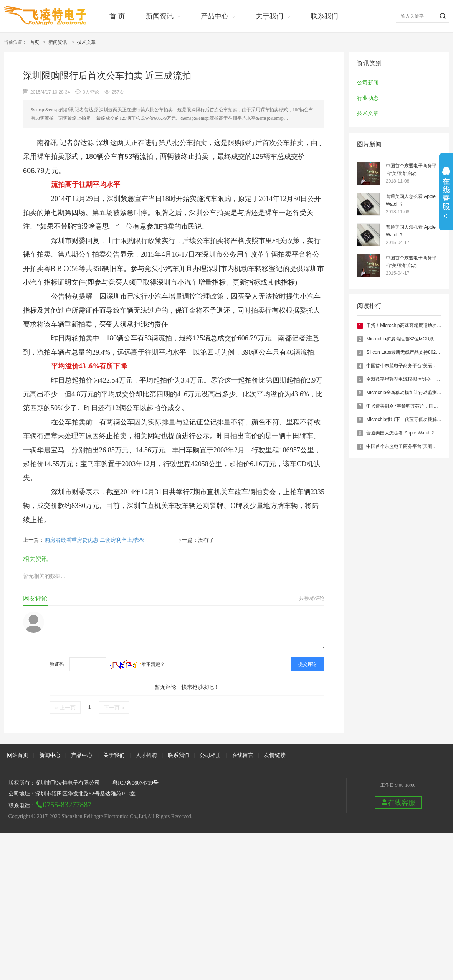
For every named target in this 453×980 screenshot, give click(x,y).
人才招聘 (146, 755)
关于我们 (269, 16)
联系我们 (324, 16)
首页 (35, 42)
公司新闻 (368, 83)
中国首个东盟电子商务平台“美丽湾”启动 (411, 170)
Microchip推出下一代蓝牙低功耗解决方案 (408, 419)
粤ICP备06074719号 (136, 783)
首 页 (117, 16)
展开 (446, 193)
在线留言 (243, 755)
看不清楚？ (137, 664)
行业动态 (368, 98)
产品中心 (215, 16)
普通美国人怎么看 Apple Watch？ (411, 200)
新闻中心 (50, 755)
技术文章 (86, 42)
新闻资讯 (160, 16)
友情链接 (275, 755)
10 (360, 447)
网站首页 (18, 755)
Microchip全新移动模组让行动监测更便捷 (408, 393)
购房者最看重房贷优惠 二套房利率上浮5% (94, 540)
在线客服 (398, 803)
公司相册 (210, 755)
